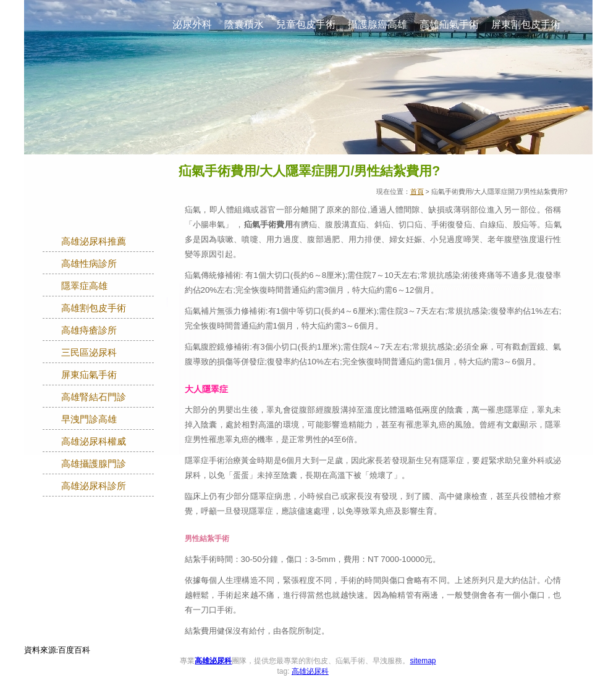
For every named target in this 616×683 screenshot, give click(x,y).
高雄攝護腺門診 (94, 464)
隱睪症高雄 (84, 286)
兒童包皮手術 (306, 24)
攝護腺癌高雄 (378, 24)
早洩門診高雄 (89, 419)
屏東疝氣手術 (89, 375)
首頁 (417, 191)
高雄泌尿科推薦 (94, 241)
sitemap (423, 661)
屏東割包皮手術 (526, 24)
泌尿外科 (192, 24)
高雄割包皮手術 (94, 308)
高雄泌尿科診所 (94, 486)
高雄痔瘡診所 (89, 330)
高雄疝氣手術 (449, 24)
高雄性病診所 (89, 264)
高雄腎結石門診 (94, 397)
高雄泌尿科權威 (94, 442)
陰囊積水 (244, 24)
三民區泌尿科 (89, 353)
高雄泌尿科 (213, 661)
